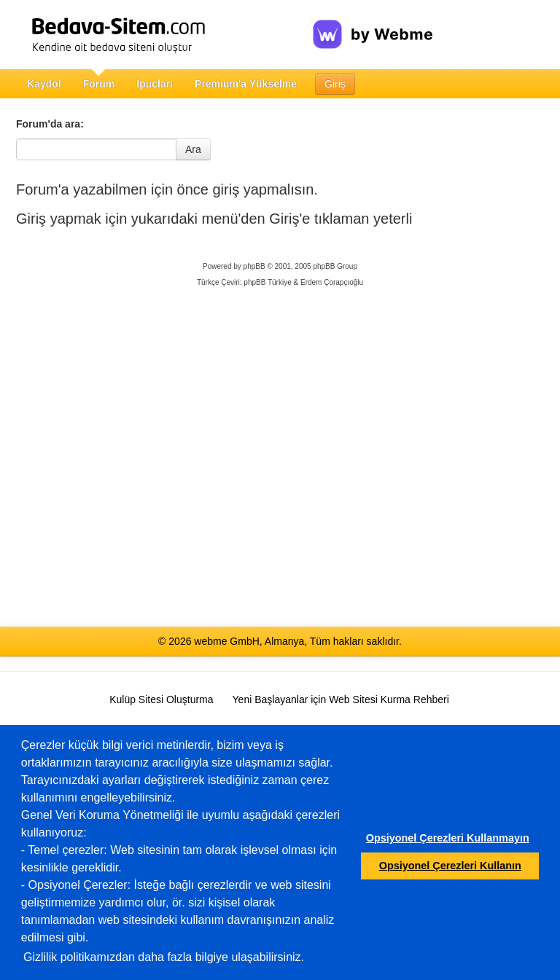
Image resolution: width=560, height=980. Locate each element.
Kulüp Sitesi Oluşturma (161, 699)
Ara (193, 149)
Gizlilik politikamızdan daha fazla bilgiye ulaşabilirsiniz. (164, 957)
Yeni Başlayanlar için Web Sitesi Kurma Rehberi (341, 699)
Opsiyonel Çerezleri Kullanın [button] (450, 866)
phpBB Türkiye (267, 282)
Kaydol (44, 84)
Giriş (335, 84)
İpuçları (155, 84)
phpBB (254, 266)
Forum (99, 84)
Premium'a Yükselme (246, 84)
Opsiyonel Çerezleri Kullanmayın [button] (448, 838)
